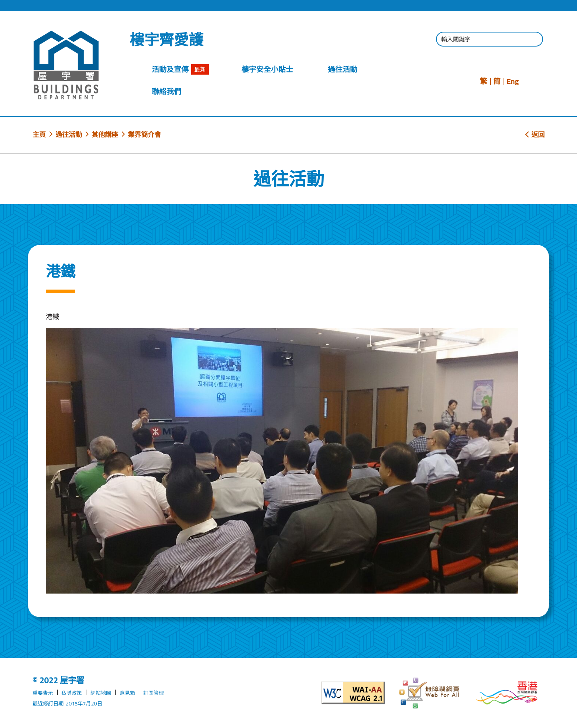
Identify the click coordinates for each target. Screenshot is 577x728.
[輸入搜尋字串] (490, 39)
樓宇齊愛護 (166, 40)
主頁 (39, 134)
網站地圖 (101, 693)
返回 (535, 134)
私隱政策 (72, 693)
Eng (513, 81)
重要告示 (43, 693)
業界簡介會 (144, 134)
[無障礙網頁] (430, 693)
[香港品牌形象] (507, 693)
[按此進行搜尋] (534, 40)
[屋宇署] (66, 65)
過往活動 (69, 134)
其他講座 (105, 134)
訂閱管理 (154, 693)
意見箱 (127, 693)
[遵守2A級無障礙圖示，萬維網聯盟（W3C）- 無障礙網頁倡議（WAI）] (353, 693)
